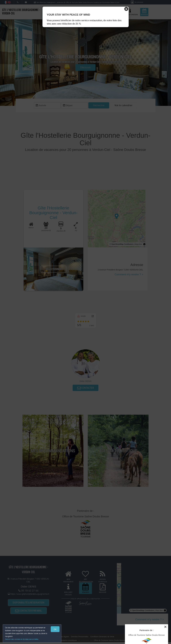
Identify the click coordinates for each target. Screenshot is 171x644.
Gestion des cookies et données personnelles (22, 639)
